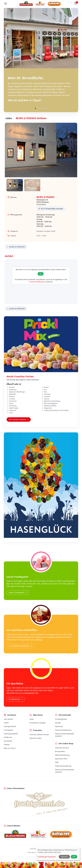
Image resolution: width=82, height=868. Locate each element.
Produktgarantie (61, 719)
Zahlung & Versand (62, 748)
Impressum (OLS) (61, 759)
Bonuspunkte (60, 751)
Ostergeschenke (10, 726)
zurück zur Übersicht (16, 247)
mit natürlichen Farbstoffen (21, 646)
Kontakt (58, 723)
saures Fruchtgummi (18, 592)
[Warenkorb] (76, 4)
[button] (35, 108)
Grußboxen (8, 737)
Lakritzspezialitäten (11, 734)
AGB (57, 762)
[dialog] (58, 854)
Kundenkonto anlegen (38, 723)
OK (74, 857)
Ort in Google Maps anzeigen (51, 209)
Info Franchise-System (19, 420)
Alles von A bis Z (10, 748)
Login (32, 719)
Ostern (6, 723)
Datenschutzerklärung (63, 730)
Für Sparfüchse (16, 699)
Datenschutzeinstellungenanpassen (65, 735)
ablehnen (64, 857)
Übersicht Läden (36, 738)
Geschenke (8, 741)
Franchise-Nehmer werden (39, 735)
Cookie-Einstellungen (37, 282)
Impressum (59, 726)
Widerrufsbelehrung (62, 755)
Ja (41, 274)
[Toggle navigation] (5, 4)
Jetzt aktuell (8, 719)
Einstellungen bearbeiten (47, 857)
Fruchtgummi (8, 730)
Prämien (7, 745)
